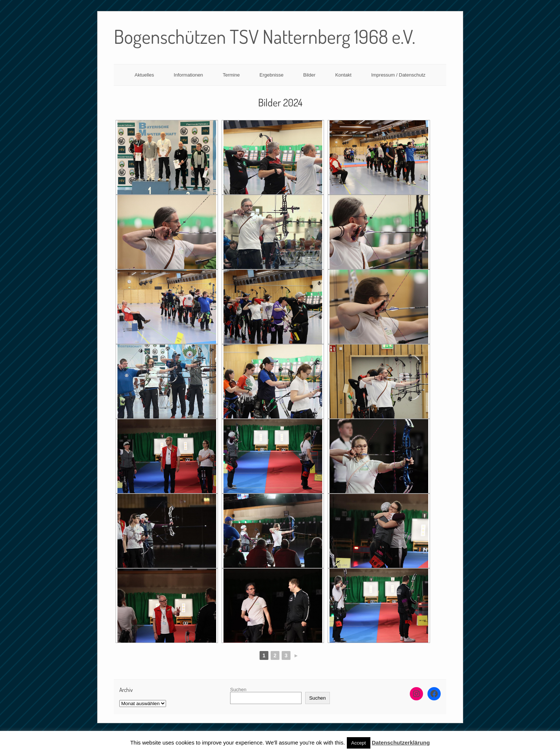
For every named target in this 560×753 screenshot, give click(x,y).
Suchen (238, 690)
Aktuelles (144, 75)
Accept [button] (359, 743)
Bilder (309, 75)
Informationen (189, 75)
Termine (231, 75)
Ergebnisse (272, 75)
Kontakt (343, 75)
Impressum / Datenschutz (398, 75)
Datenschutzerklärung (401, 743)
